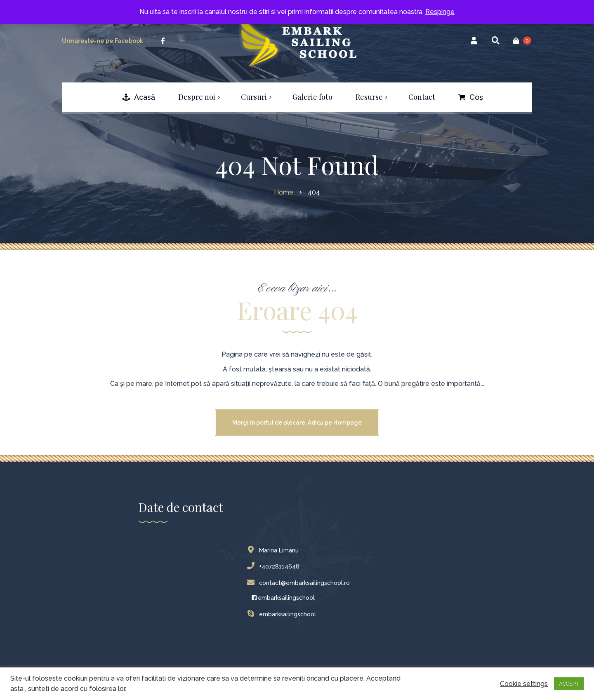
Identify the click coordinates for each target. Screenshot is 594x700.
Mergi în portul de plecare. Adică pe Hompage (297, 423)
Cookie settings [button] (524, 684)
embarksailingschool (283, 598)
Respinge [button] (440, 12)
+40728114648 (275, 566)
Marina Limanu (275, 550)
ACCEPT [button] (569, 684)
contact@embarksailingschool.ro (300, 583)
